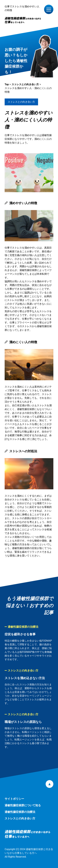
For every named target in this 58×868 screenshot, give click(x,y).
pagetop (49, 784)
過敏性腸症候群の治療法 (23, 627)
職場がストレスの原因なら (23, 722)
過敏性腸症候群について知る (23, 805)
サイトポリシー (14, 799)
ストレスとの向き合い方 (21, 102)
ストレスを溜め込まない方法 (25, 678)
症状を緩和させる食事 (20, 634)
